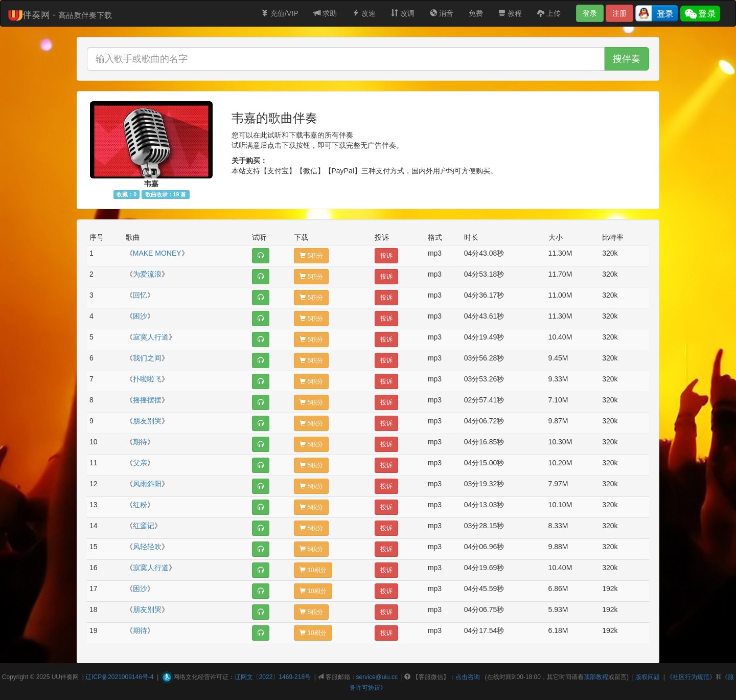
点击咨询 (468, 677)
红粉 (140, 505)
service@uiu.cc (377, 677)
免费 (476, 13)
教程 (510, 13)
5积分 (311, 256)
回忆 (140, 295)
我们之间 (147, 358)
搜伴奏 (627, 59)
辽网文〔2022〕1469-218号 (273, 677)
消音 (442, 13)
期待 (140, 442)
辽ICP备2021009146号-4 (119, 677)
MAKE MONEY (157, 253)
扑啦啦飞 (147, 379)
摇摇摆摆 (147, 400)
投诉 (386, 256)
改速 (364, 13)
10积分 (313, 570)
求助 (326, 13)
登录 (590, 13)
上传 (549, 13)
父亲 (140, 463)
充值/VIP (280, 13)
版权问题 (648, 677)
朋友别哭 (147, 421)
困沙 (140, 316)
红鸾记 (144, 526)
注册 (619, 13)
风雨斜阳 (147, 484)
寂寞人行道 (151, 337)
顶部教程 (596, 677)
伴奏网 (70, 677)
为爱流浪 (147, 274)
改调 (403, 13)
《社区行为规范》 (691, 677)
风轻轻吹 (147, 547)
